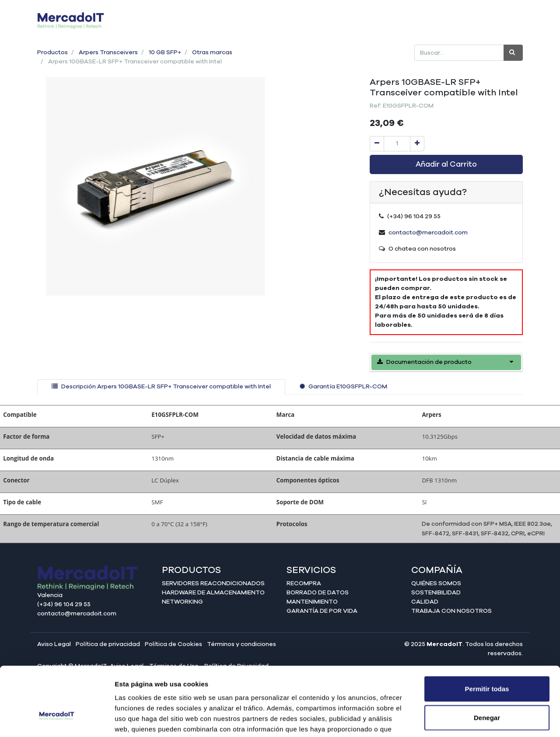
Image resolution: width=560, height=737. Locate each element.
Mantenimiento (312, 602)
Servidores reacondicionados (213, 583)
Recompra (304, 583)
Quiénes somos (436, 583)
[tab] (161, 387)
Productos (52, 52)
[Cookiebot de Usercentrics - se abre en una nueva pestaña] (57, 720)
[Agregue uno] (417, 144)
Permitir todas (487, 634)
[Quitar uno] (377, 144)
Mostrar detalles (474, 720)
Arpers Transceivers (108, 52)
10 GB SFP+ (165, 52)
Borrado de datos (318, 593)
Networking (182, 602)
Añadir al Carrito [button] (446, 164)
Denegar (487, 662)
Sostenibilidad (436, 593)
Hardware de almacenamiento (213, 593)
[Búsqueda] (513, 53)
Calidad (425, 602)
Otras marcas (212, 52)
